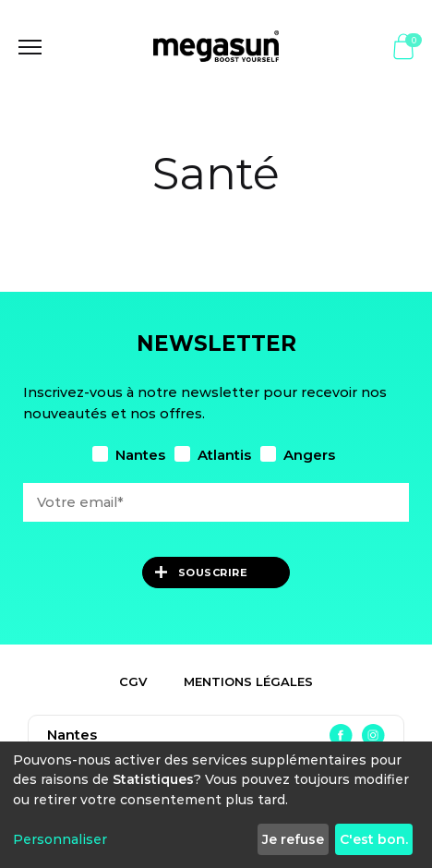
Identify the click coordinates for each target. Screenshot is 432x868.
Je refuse (293, 839)
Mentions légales (248, 681)
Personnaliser (60, 839)
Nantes (129, 455)
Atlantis (213, 455)
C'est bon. (374, 839)
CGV (133, 681)
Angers (298, 455)
